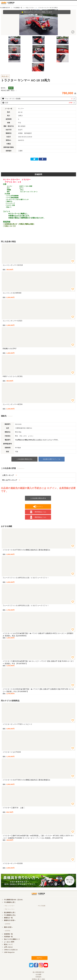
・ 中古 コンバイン (9, 909)
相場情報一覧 (8, 934)
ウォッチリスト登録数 (13, 99)
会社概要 (38, 974)
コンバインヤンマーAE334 (13, 404)
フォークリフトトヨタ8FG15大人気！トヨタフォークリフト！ (26, 578)
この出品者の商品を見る (24, 459)
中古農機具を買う (10, 902)
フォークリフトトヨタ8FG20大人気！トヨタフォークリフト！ (26, 606)
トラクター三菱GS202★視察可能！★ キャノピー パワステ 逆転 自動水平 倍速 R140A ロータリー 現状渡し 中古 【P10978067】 (38, 662)
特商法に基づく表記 (38, 979)
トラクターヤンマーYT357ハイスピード (17, 724)
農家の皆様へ (8, 927)
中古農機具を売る (10, 915)
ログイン (40, 958)
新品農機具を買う (10, 913)
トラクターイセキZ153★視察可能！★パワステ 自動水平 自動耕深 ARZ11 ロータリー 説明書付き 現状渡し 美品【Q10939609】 (38, 635)
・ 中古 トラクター (9, 906)
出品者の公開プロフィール (52, 459)
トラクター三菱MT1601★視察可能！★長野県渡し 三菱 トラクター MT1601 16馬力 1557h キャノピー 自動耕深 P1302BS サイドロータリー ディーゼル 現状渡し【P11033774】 (38, 837)
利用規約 (38, 977)
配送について (8, 944)
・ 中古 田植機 (41, 906)
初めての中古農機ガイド (12, 939)
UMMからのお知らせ (11, 950)
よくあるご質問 (9, 942)
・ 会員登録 (7, 924)
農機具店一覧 (8, 918)
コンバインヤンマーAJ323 (12, 321)
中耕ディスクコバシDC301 (13, 376)
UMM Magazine (9, 952)
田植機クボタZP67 (10, 349)
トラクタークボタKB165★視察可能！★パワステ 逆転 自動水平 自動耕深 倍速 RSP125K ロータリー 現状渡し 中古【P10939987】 (38, 690)
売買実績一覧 (8, 937)
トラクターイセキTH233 (12, 752)
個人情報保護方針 (38, 972)
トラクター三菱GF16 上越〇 (14, 808)
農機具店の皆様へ (10, 920)
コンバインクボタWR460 (12, 293)
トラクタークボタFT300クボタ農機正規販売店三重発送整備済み (26, 550)
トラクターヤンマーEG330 (13, 863)
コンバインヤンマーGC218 (13, 265)
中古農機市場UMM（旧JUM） (14, 900)
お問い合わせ (8, 947)
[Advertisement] (38, 166)
